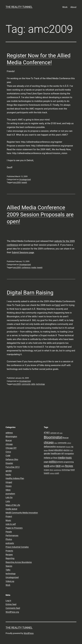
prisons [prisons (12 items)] (60, 462)
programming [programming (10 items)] (69, 462)
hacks (8, 475)
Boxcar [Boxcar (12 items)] (66, 438)
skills (33, 384)
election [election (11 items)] (67, 450)
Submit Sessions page (23, 252)
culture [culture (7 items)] (69, 443)
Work (65, 7)
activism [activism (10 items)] (54, 433)
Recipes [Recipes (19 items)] (69, 466)
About (73, 7)
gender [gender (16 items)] (47, 453)
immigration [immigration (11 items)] (69, 454)
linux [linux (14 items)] (55, 458)
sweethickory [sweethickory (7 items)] (57, 470)
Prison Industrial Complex (17, 547)
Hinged (9, 482)
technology (40, 384)
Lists (8, 501)
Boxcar (9, 440)
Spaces (9, 566)
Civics (8, 452)
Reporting (10, 558)
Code (8, 456)
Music (8, 520)
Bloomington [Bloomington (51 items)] (53, 437)
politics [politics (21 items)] (53, 462)
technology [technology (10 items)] (66, 470)
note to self (11, 524)
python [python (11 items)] (52, 466)
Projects (9, 551)
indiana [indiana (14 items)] (47, 458)
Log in (8, 601)
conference (26, 268)
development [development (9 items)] (61, 447)
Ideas (8, 490)
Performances (12, 535)
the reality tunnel (19, 7)
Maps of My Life (13, 505)
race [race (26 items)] (58, 466)
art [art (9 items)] (58, 433)
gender (9, 471)
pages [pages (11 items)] (46, 462)
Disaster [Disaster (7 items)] (68, 447)
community (26, 384)
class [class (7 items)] (56, 443)
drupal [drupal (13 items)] (51, 450)
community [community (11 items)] (62, 443)
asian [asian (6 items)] (61, 433)
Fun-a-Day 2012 (13, 467)
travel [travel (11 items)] (73, 470)
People (9, 532)
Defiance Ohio (12, 459)
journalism (10, 494)
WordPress (29, 633)
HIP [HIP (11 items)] (63, 454)
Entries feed (11, 604)
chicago (9, 444)
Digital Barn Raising (30, 293)
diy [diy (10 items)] (72, 447)
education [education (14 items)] (59, 450)
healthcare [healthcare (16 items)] (56, 453)
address (9, 433)
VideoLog (10, 581)
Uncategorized (25, 179)
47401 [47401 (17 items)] (47, 433)
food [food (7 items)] (71, 450)
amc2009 (17, 182)
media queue (11, 509)
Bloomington (11, 436)
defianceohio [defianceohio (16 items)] (50, 447)
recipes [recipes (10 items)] (47, 470)
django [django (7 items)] (46, 450)
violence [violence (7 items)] (52, 473)
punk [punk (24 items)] (47, 466)
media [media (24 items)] (61, 457)
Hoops (9, 486)
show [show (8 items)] (51, 470)
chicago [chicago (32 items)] (49, 442)
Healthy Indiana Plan (15, 478)
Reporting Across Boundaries (19, 562)
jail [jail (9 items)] (52, 458)
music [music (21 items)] (68, 458)
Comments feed (13, 608)
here (57, 305)
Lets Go (9, 497)
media (34, 268)
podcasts (10, 543)
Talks (8, 570)
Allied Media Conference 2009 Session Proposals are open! (40, 214)
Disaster (9, 463)
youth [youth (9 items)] (57, 473)
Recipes (9, 555)
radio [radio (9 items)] (63, 466)
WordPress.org (12, 612)
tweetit (24, 182)
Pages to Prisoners (14, 528)
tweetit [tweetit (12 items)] (47, 473)
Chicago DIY (11, 448)
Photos (9, 539)
